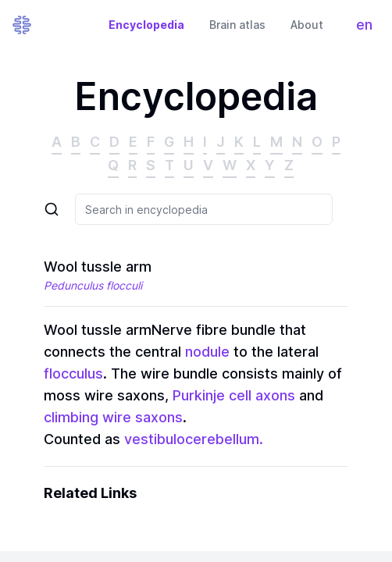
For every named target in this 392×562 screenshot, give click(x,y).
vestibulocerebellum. (194, 439)
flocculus (73, 373)
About (307, 25)
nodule (207, 352)
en (368, 28)
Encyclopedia (146, 25)
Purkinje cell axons (232, 395)
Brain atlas (237, 25)
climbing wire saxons (113, 417)
